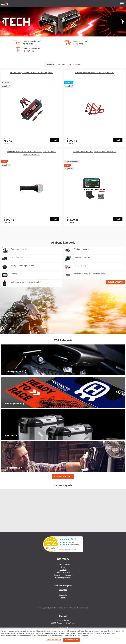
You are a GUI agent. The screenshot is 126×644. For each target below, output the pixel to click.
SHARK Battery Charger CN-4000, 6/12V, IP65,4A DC (31, 73)
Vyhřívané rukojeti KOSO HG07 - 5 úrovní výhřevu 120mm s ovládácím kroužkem (31, 153)
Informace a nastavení (54, 640)
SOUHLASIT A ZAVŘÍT (71, 640)
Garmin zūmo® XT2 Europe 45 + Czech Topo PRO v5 (95, 152)
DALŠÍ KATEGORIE (115, 282)
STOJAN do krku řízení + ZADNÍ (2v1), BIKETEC (94, 73)
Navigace (63, 590)
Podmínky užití (83, 608)
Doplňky (63, 592)
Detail (55, 140)
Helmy (63, 598)
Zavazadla (63, 595)
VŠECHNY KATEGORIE (63, 476)
